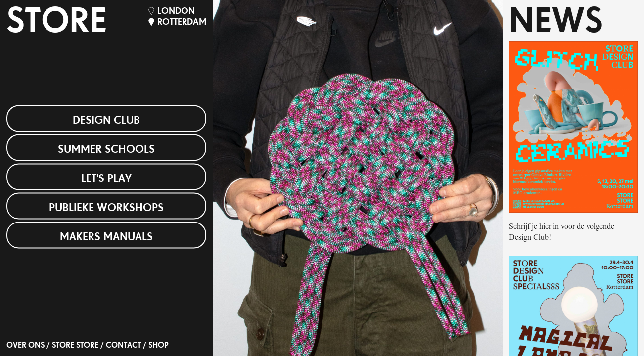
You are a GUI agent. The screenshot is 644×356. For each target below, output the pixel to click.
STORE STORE (75, 346)
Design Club (106, 120)
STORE (57, 23)
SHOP (159, 346)
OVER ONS (25, 346)
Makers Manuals (106, 237)
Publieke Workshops (106, 208)
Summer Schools (106, 150)
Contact (123, 346)
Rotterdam (182, 22)
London (176, 12)
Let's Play (106, 179)
